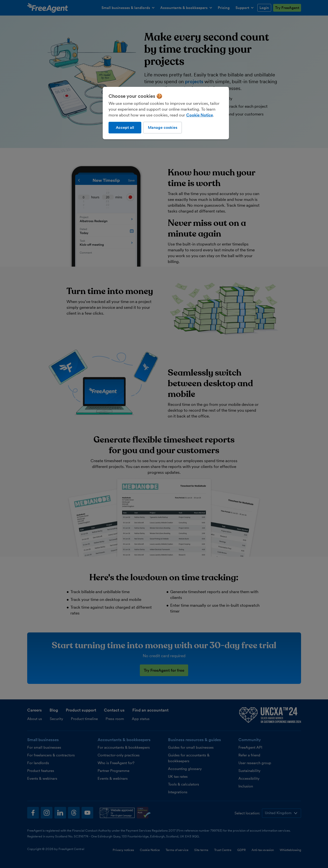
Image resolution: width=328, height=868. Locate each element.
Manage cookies (163, 127)
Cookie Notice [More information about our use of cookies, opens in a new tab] (200, 115)
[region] (166, 113)
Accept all (125, 127)
